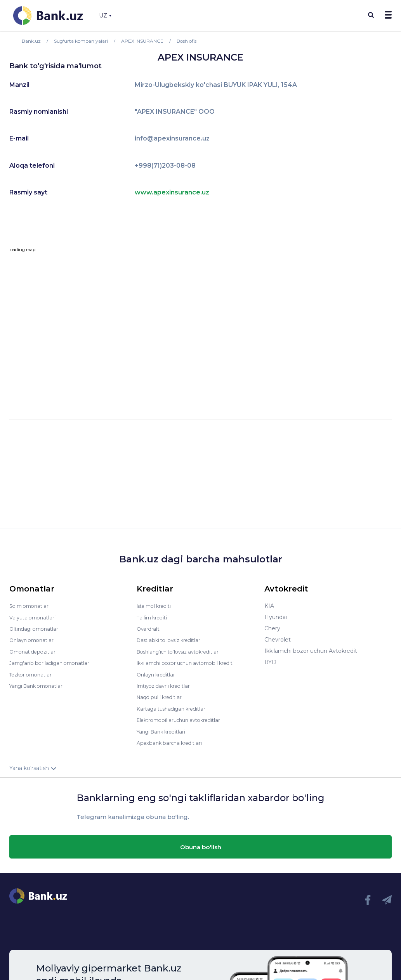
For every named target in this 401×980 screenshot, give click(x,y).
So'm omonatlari (32, 606)
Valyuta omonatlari (35, 617)
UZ (105, 16)
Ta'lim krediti (154, 617)
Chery (272, 628)
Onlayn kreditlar (158, 673)
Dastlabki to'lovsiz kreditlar (172, 640)
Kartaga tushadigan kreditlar (175, 707)
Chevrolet (278, 640)
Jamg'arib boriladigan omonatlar (53, 662)
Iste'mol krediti (157, 606)
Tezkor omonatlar (33, 673)
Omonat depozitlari (36, 651)
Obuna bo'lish (201, 845)
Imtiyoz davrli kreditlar (167, 685)
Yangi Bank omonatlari (40, 685)
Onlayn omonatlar (34, 640)
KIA (269, 606)
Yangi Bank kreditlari (164, 730)
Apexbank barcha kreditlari (172, 741)
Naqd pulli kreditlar (162, 696)
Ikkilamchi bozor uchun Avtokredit (311, 651)
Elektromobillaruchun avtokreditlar (183, 718)
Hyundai (276, 617)
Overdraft (149, 628)
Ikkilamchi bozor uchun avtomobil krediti (192, 662)
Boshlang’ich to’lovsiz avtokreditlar (183, 651)
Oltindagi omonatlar (36, 628)
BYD (270, 662)
